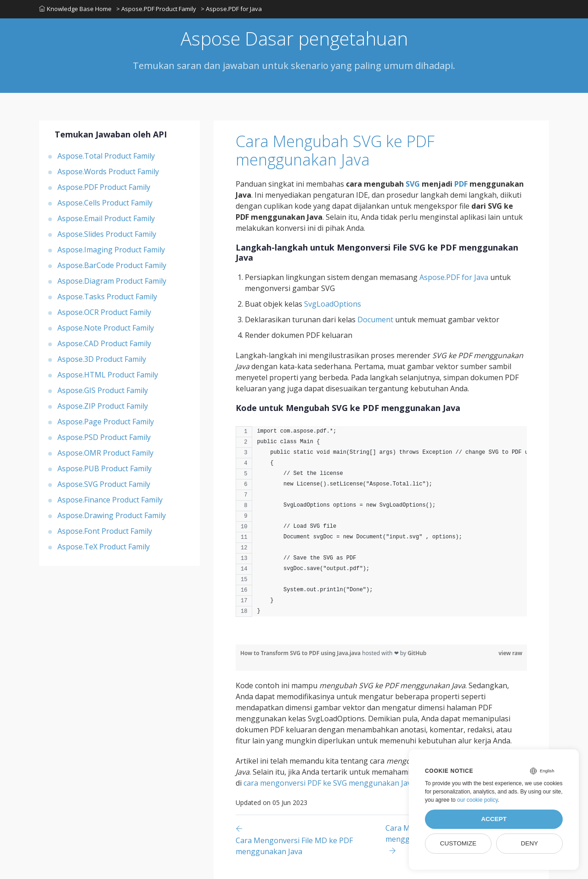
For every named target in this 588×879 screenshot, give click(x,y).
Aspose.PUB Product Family (105, 468)
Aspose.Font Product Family (105, 531)
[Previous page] (311, 840)
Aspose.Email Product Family (106, 218)
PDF (461, 184)
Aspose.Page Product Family (106, 422)
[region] (381, 526)
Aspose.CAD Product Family (104, 343)
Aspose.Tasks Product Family (107, 297)
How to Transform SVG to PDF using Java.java (301, 653)
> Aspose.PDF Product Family (156, 9)
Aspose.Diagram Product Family (112, 281)
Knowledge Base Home (75, 9)
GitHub (417, 653)
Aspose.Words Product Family (108, 171)
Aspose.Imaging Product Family (111, 250)
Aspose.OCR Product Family (104, 312)
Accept (494, 819)
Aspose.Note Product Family (106, 328)
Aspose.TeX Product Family (104, 547)
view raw (510, 653)
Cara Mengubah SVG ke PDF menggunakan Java (335, 151)
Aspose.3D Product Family (102, 359)
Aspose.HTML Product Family (108, 375)
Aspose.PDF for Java (454, 277)
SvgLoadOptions (333, 304)
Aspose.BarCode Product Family (112, 265)
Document (375, 320)
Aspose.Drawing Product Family (112, 515)
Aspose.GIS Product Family (103, 390)
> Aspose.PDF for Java (231, 9)
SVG (413, 184)
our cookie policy (478, 800)
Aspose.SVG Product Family (104, 484)
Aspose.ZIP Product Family (103, 406)
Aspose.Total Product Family (106, 156)
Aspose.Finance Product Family (110, 500)
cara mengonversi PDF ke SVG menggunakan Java (329, 783)
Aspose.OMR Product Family (105, 453)
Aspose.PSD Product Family (104, 437)
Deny (530, 843)
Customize (458, 843)
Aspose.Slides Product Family (107, 234)
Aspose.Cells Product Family (105, 203)
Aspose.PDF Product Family (104, 187)
